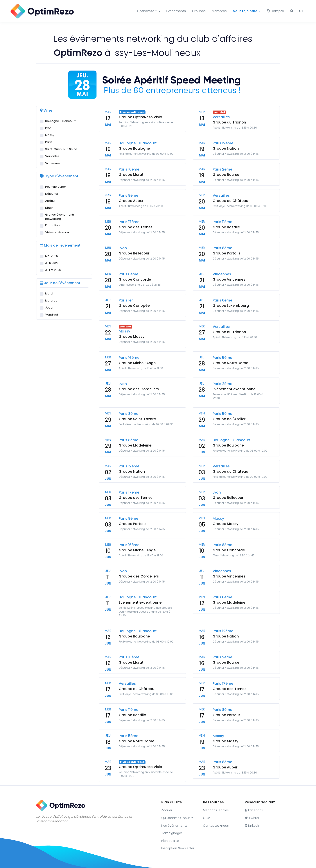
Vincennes (53, 163)
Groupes (199, 11)
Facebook (254, 810)
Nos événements (174, 826)
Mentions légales (216, 810)
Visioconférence (57, 232)
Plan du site (170, 841)
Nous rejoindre (245, 11)
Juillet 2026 (53, 270)
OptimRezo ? (147, 11)
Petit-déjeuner (56, 187)
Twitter (252, 818)
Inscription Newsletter (178, 848)
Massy (50, 135)
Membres (219, 11)
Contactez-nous (216, 826)
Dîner (49, 208)
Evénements (176, 11)
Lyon (48, 128)
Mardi (49, 293)
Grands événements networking (60, 217)
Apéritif (50, 201)
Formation (52, 225)
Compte (275, 11)
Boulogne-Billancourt (60, 121)
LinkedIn (252, 826)
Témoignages (172, 833)
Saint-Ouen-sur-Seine (61, 149)
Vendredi (52, 315)
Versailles (52, 156)
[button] (292, 11)
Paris (49, 142)
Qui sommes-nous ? (177, 818)
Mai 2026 (52, 256)
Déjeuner (52, 194)
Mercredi (52, 301)
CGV (206, 818)
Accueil (167, 810)
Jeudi (49, 308)
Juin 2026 (52, 263)
